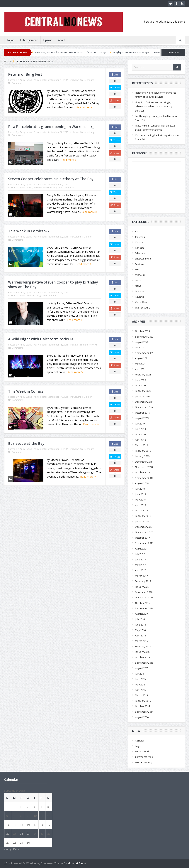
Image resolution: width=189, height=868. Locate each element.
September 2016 (144, 608)
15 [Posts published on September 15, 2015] (21, 825)
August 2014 (142, 717)
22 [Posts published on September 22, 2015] (21, 833)
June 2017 (140, 559)
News (11, 40)
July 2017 (140, 554)
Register (140, 741)
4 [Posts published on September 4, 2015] (41, 807)
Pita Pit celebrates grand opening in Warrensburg (51, 127)
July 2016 (140, 619)
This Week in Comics (26, 391)
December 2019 (144, 402)
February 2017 (143, 581)
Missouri (140, 275)
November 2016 (144, 597)
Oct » (16, 849)
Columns (78, 237)
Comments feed (144, 757)
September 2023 (144, 337)
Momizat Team (77, 863)
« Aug (8, 849)
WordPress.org (143, 762)
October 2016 (142, 603)
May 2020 (140, 385)
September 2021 (144, 353)
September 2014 (144, 712)
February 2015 (143, 701)
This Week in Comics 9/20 (30, 231)
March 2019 (141, 445)
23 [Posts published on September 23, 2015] (28, 833)
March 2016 (141, 641)
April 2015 (140, 690)
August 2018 (142, 483)
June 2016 (140, 625)
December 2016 (144, 592)
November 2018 (144, 467)
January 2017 (142, 587)
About (62, 40)
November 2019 (144, 407)
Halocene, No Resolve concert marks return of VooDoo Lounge (71, 52)
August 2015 (142, 668)
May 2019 (140, 434)
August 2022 (142, 342)
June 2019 (140, 429)
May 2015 (140, 685)
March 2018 (141, 510)
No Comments (16, 83)
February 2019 (143, 451)
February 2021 (143, 375)
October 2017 (142, 538)
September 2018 (144, 478)
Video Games (143, 302)
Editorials (140, 253)
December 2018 (144, 462)
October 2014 (142, 706)
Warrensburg (87, 80)
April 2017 (140, 570)
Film (137, 269)
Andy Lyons (26, 80)
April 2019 (140, 440)
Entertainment (29, 40)
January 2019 (142, 456)
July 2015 (140, 674)
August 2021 (142, 358)
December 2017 (144, 527)
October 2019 (142, 413)
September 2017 (144, 543)
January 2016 (142, 652)
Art (137, 231)
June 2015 (140, 679)
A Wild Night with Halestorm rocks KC (41, 339)
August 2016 (142, 614)
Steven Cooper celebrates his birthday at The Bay (51, 179)
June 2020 (140, 380)
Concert (139, 248)
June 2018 (140, 494)
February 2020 (143, 391)
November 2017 (144, 532)
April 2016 (140, 636)
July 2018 (140, 489)
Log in (138, 746)
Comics (139, 242)
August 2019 (142, 418)
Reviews (38, 187)
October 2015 (142, 657)
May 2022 (140, 347)
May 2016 (140, 630)
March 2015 (141, 695)
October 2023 (142, 331)
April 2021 (140, 369)
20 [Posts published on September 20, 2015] (8, 833)
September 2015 (144, 663)
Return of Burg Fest (25, 74)
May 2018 (140, 500)
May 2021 (140, 364)
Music (138, 280)
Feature (139, 264)
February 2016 (143, 646)
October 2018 (142, 472)
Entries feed (142, 751)
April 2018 (140, 505)
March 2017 (141, 576)
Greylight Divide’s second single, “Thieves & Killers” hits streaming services (153, 106)
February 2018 (143, 516)
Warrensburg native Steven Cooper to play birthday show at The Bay (53, 285)
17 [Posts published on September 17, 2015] (35, 825)
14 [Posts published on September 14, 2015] (15, 825)
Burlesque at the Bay (26, 444)
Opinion (48, 40)
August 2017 (142, 549)
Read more (84, 107)
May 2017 (140, 565)
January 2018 (142, 521)
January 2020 (142, 396)
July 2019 (140, 424)
